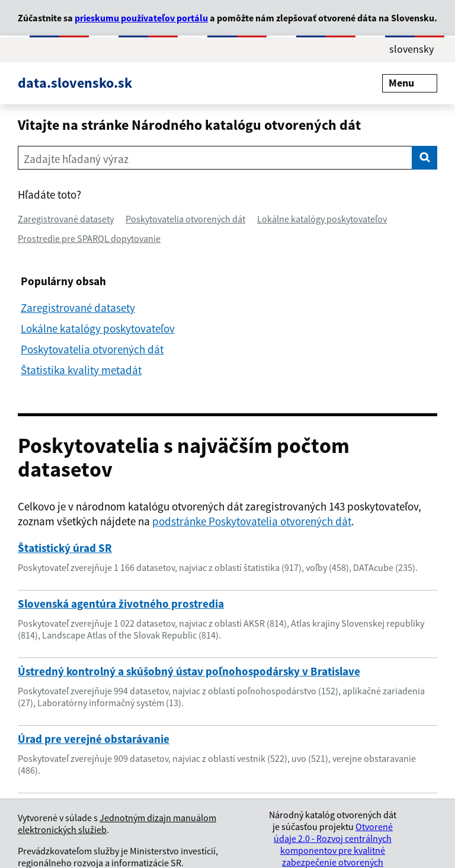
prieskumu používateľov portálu (141, 18)
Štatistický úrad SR (65, 548)
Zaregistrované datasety (66, 219)
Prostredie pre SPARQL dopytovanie (89, 238)
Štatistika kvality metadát (81, 370)
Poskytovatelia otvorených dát (185, 219)
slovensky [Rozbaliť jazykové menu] (411, 49)
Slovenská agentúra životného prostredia (121, 604)
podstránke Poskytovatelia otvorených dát (252, 521)
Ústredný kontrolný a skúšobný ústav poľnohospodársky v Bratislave (189, 671)
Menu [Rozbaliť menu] (410, 83)
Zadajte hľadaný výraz (76, 159)
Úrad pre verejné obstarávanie (94, 739)
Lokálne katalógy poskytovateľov (322, 219)
